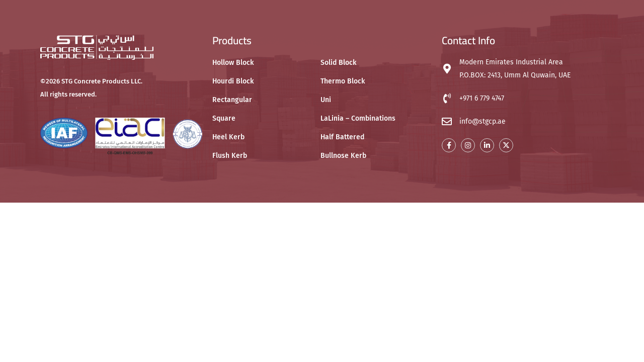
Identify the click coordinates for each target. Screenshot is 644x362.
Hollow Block (233, 63)
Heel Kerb (228, 137)
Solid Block (338, 63)
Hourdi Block (233, 81)
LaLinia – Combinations (358, 118)
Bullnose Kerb (343, 156)
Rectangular (232, 100)
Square (224, 118)
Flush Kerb (230, 156)
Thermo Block (343, 81)
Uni (326, 100)
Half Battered (342, 137)
